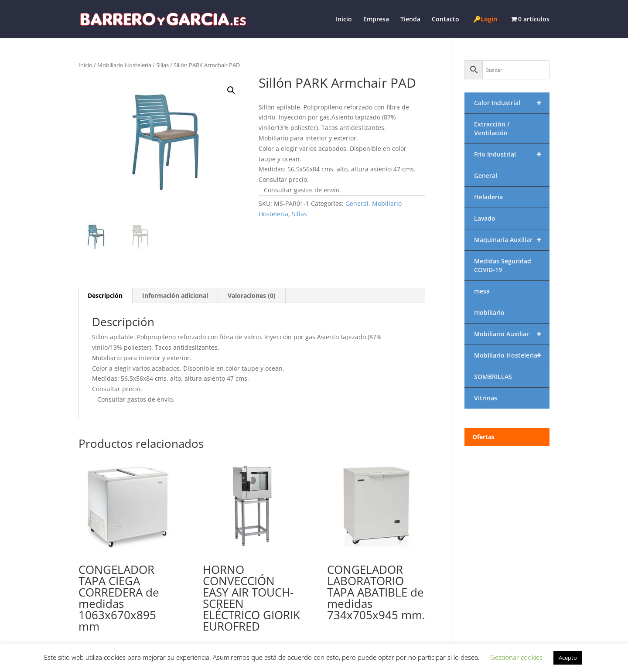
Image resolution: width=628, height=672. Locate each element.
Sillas (162, 65)
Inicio (344, 20)
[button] (231, 90)
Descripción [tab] (105, 295)
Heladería (488, 197)
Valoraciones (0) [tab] (252, 295)
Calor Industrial (512, 103)
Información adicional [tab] (175, 295)
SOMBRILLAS (493, 377)
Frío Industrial (512, 154)
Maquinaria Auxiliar (512, 240)
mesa (482, 291)
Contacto (445, 20)
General (357, 203)
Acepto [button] (568, 658)
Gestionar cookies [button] (516, 657)
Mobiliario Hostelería (124, 65)
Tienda (410, 20)
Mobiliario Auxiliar (512, 334)
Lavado (485, 218)
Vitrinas (486, 398)
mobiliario (489, 312)
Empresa (376, 20)
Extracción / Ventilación (492, 128)
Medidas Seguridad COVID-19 (503, 265)
